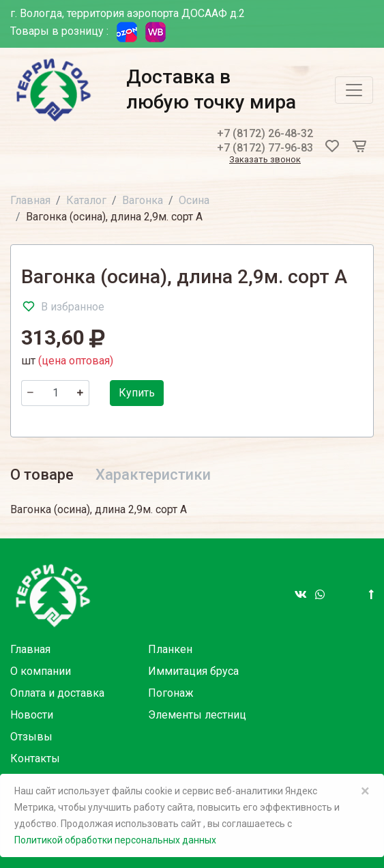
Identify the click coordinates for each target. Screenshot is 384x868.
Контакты (35, 758)
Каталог (86, 200)
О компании (41, 671)
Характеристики (153, 475)
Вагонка (143, 200)
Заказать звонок (265, 160)
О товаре (42, 475)
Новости (32, 715)
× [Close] (365, 791)
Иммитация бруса (193, 671)
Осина (194, 200)
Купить (137, 393)
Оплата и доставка (57, 693)
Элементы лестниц (197, 715)
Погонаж (171, 693)
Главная (30, 200)
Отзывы (31, 737)
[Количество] (55, 393)
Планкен (170, 649)
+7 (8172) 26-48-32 (265, 133)
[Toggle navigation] (354, 90)
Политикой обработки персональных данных (115, 840)
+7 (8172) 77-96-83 (265, 148)
